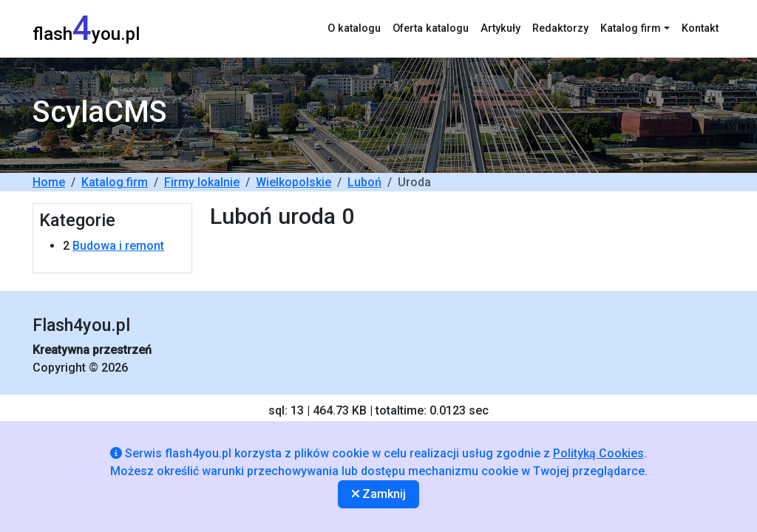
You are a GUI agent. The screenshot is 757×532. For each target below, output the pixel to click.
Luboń (364, 182)
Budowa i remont (118, 246)
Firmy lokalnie (202, 182)
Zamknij (379, 494)
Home (49, 182)
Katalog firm (115, 182)
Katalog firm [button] (631, 28)
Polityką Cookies (598, 453)
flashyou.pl (86, 28)
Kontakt (700, 28)
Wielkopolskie (293, 182)
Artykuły (500, 28)
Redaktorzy (560, 28)
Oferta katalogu (431, 28)
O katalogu (354, 28)
